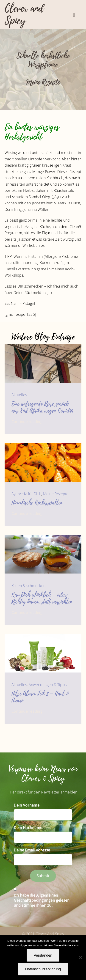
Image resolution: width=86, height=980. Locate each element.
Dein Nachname (28, 828)
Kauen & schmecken (28, 586)
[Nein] (80, 958)
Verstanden (43, 955)
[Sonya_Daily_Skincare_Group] (43, 636)
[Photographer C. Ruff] (43, 537)
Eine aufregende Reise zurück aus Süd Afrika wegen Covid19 (42, 407)
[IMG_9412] (43, 346)
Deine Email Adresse (32, 850)
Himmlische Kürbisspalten (37, 503)
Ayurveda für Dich (26, 494)
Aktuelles (19, 395)
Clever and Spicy (24, 15)
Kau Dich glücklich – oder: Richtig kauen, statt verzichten (42, 598)
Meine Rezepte (43, 83)
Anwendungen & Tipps (48, 685)
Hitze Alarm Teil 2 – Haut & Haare (40, 697)
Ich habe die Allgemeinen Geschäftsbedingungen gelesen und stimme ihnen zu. (42, 900)
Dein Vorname (27, 805)
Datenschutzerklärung (43, 969)
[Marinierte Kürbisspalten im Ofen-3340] (43, 445)
